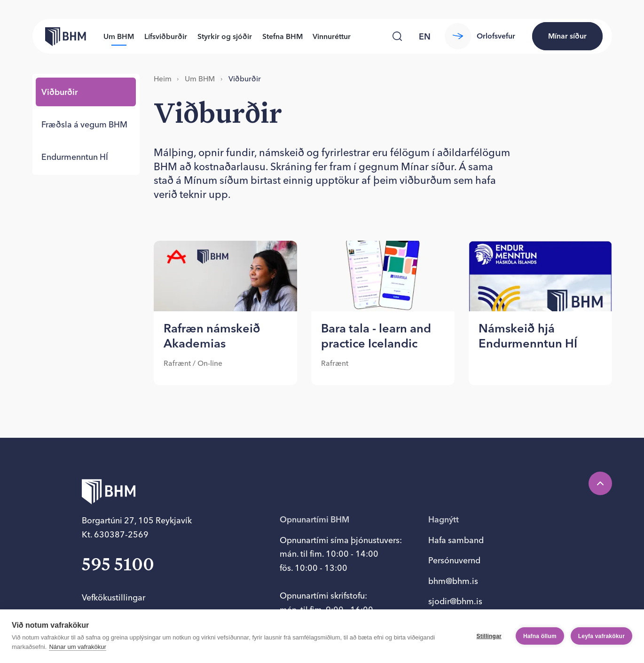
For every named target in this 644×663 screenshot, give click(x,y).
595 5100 (118, 566)
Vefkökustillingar (114, 597)
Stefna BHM (283, 36)
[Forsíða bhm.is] (59, 36)
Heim (163, 79)
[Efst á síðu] (600, 483)
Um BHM (119, 36)
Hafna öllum (540, 636)
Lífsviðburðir (166, 36)
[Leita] (397, 36)
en (425, 36)
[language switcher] (424, 36)
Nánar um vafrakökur (77, 647)
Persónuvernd (454, 560)
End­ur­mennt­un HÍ (75, 157)
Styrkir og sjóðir (225, 36)
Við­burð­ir (59, 92)
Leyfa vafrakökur (601, 636)
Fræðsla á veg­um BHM (84, 124)
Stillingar (489, 636)
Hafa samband (456, 540)
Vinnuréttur (332, 36)
